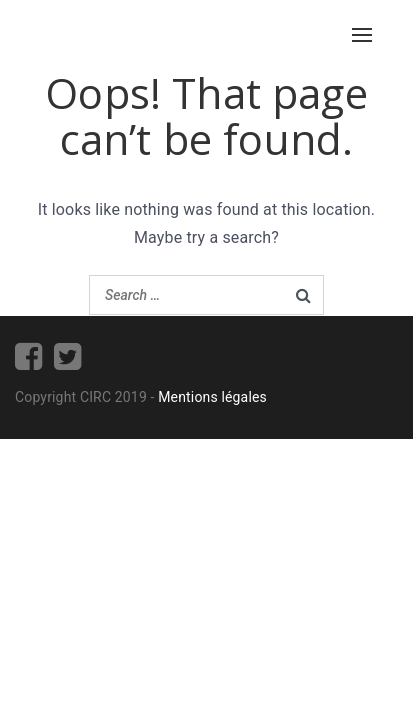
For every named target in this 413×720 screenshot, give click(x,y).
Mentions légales (212, 397)
